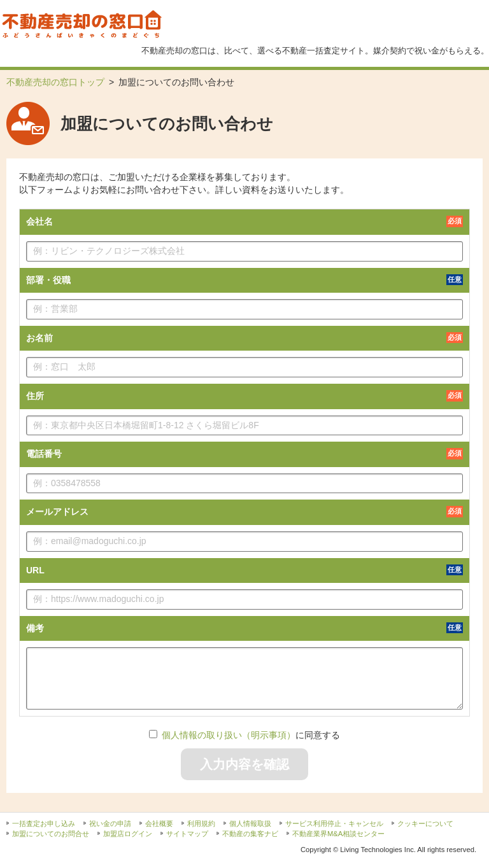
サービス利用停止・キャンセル (334, 823)
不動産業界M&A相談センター (338, 834)
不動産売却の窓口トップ (55, 82)
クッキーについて (425, 823)
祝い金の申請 (110, 823)
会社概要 (159, 823)
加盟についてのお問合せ (51, 834)
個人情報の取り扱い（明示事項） (229, 735)
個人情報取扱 (250, 823)
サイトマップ (187, 834)
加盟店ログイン (128, 834)
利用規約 (201, 823)
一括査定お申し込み (44, 823)
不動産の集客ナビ (250, 834)
